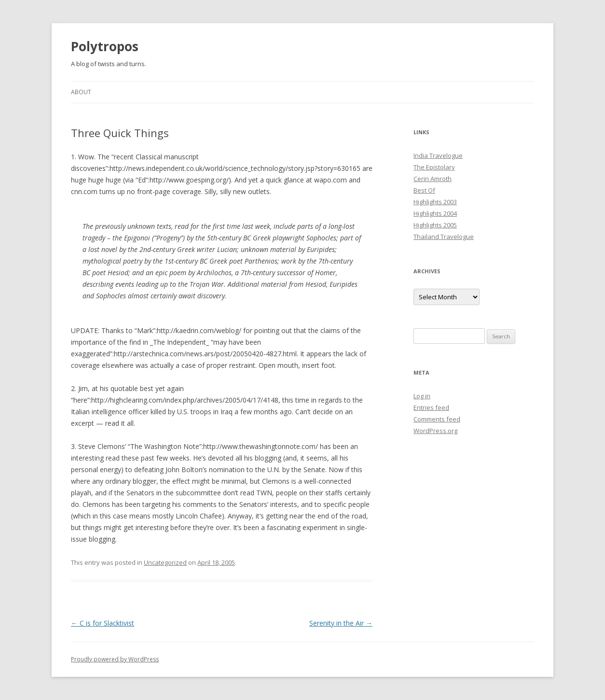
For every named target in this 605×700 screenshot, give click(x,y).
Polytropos (105, 46)
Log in (422, 396)
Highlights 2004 (435, 213)
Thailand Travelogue (444, 237)
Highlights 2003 (435, 202)
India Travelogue (438, 155)
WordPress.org (435, 431)
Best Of (424, 190)
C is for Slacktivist (103, 623)
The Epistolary (434, 167)
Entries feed (431, 407)
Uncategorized (165, 562)
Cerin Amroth (433, 179)
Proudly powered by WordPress (115, 659)
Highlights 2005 (435, 225)
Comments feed (437, 419)
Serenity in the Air (341, 623)
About (81, 92)
